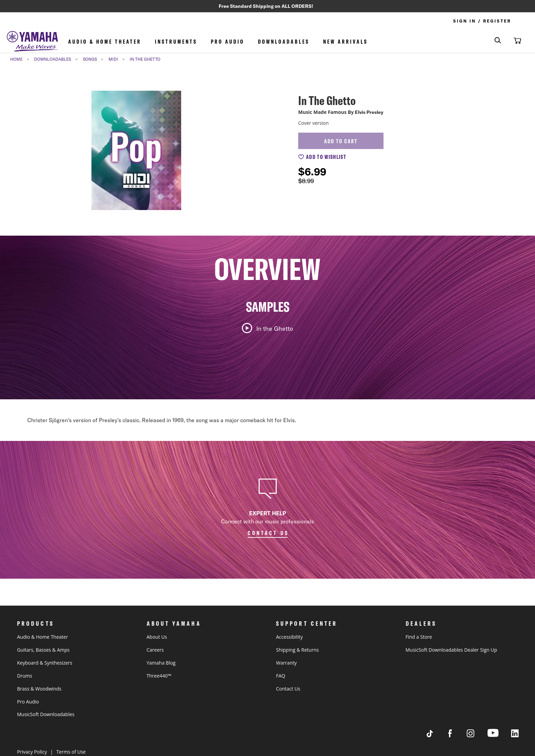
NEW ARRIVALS (345, 42)
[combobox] (493, 41)
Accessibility (289, 637)
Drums (25, 676)
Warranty (286, 663)
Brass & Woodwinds (39, 689)
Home (16, 60)
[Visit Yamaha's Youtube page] (499, 737)
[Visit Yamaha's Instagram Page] (477, 735)
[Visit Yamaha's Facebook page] (457, 735)
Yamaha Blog (161, 663)
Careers (155, 650)
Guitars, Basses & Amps (43, 650)
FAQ (281, 676)
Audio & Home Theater (105, 42)
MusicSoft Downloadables (46, 714)
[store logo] (32, 43)
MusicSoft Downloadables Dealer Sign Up (451, 650)
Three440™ (159, 676)
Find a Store (419, 637)
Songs (90, 60)
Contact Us (288, 689)
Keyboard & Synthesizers (45, 663)
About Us (157, 637)
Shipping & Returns (297, 650)
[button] (516, 41)
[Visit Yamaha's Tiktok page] (436, 735)
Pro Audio (228, 42)
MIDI (113, 60)
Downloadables (284, 42)
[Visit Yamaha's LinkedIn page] (521, 735)
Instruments (176, 42)
